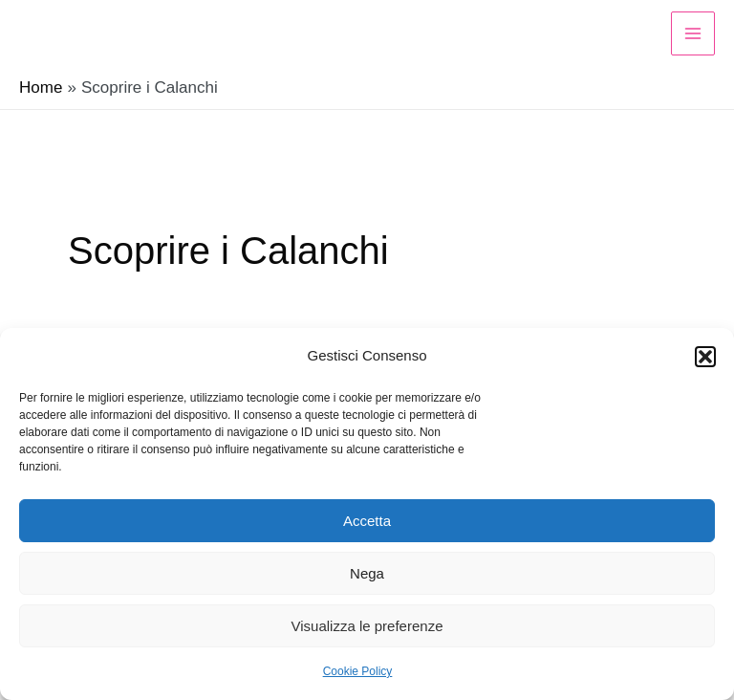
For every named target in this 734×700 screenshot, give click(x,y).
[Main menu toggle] (693, 33)
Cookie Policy (358, 671)
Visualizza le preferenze (367, 626)
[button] (705, 357)
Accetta (367, 521)
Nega (367, 573)
